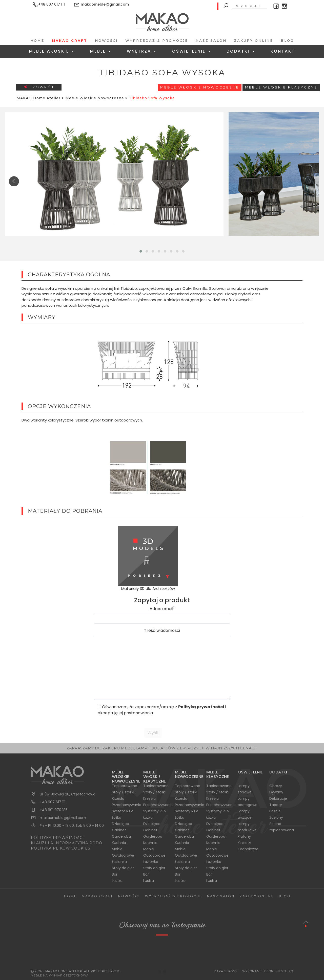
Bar (115, 874)
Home (37, 40)
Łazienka (119, 862)
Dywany (276, 792)
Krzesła (118, 798)
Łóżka (117, 817)
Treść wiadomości (162, 630)
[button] (141, 251)
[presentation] (14, 181)
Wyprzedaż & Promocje (157, 40)
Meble (101, 51)
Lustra (117, 881)
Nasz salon (211, 40)
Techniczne (248, 849)
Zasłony (276, 817)
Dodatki (241, 51)
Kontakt (283, 51)
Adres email (162, 609)
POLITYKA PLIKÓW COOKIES (61, 848)
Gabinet (119, 830)
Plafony (244, 836)
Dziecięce (120, 824)
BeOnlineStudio (279, 971)
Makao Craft (70, 40)
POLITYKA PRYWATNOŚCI (57, 838)
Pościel (275, 811)
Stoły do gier (123, 868)
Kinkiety (244, 843)
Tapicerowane (125, 786)
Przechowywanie (127, 805)
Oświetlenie (192, 51)
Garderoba (121, 836)
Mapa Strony (226, 971)
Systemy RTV (155, 811)
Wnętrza (142, 51)
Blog (287, 40)
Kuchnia (119, 843)
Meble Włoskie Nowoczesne (200, 87)
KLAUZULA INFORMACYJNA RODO (67, 843)
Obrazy (276, 786)
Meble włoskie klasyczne (281, 87)
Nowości (106, 40)
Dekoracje (278, 798)
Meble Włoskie (52, 51)
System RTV (122, 811)
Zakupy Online (254, 40)
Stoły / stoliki (123, 792)
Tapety (276, 805)
